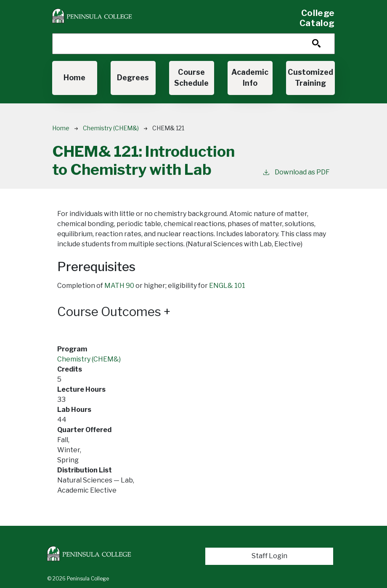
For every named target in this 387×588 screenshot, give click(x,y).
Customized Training (310, 78)
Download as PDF (296, 172)
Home (74, 78)
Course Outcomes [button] (114, 312)
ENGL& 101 (227, 286)
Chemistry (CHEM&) (111, 128)
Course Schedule (191, 78)
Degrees (133, 78)
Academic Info (250, 78)
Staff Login (269, 556)
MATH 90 (119, 286)
